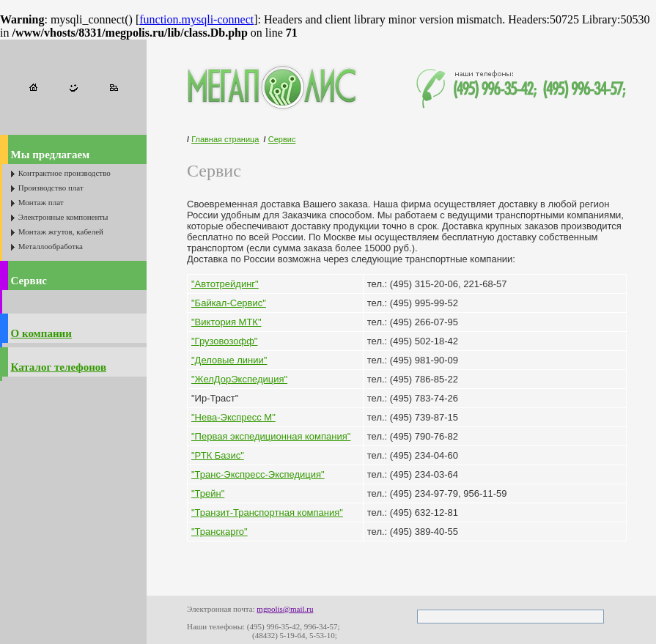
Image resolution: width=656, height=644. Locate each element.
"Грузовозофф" (224, 341)
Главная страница (225, 139)
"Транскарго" (220, 532)
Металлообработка (51, 246)
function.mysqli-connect (196, 19)
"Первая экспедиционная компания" (271, 436)
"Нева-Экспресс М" (233, 417)
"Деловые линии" (229, 360)
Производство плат (51, 188)
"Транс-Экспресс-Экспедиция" (258, 474)
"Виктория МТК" (226, 322)
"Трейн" (208, 493)
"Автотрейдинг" (225, 284)
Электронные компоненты (63, 217)
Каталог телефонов (59, 367)
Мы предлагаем (51, 155)
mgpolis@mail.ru (285, 609)
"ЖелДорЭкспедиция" (239, 379)
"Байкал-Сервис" (229, 303)
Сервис (29, 281)
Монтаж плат (41, 202)
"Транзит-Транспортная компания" (267, 512)
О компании (41, 333)
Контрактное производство (65, 173)
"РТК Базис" (218, 455)
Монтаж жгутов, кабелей (61, 232)
